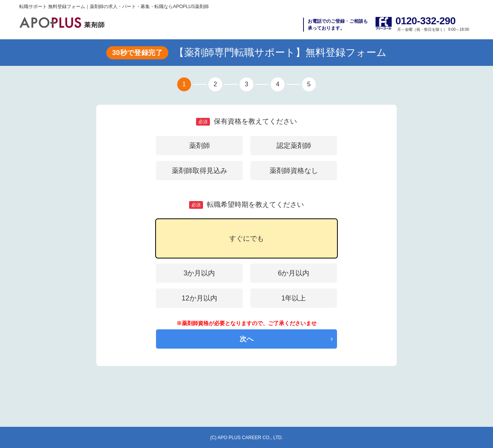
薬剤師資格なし (294, 171)
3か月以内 (199, 273)
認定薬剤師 (294, 146)
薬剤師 (200, 146)
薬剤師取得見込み (200, 171)
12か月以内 (199, 298)
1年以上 (293, 298)
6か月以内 (293, 273)
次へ (246, 339)
